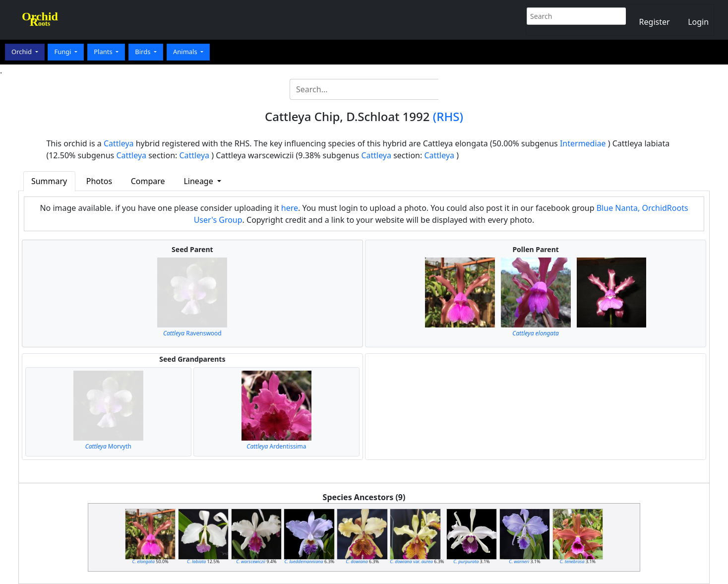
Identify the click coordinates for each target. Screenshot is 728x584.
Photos (99, 181)
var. (411, 561)
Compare (148, 181)
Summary (49, 181)
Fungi (63, 52)
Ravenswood (192, 333)
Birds (144, 52)
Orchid (22, 52)
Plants (104, 52)
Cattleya (119, 143)
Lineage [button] (199, 181)
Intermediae (583, 143)
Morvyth (108, 446)
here (290, 208)
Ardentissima (276, 446)
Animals (186, 52)
